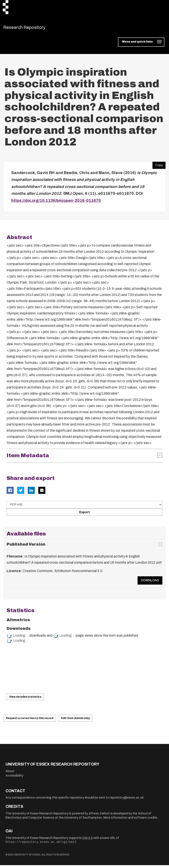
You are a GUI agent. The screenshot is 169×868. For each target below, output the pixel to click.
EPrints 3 (95, 816)
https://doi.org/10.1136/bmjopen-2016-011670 (56, 203)
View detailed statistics (25, 700)
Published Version (26, 547)
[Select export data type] (84, 507)
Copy (158, 167)
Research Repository (34, 29)
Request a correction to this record (30, 721)
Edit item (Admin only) (76, 721)
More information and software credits (130, 821)
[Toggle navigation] (141, 45)
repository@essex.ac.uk (127, 800)
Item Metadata (28, 458)
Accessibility (14, 778)
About (10, 774)
